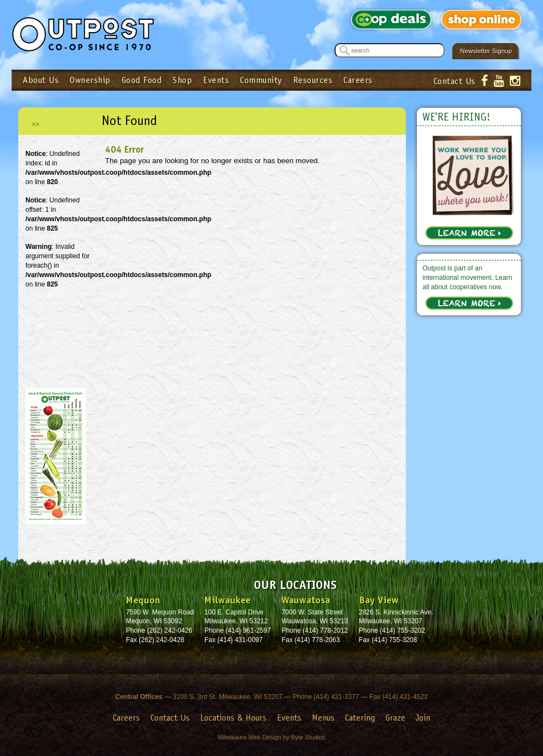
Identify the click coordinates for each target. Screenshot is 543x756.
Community (261, 80)
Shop (182, 80)
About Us (41, 80)
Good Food (142, 80)
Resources (313, 80)
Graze (395, 718)
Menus (323, 718)
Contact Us (455, 81)
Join (423, 718)
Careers (358, 80)
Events (216, 80)
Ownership (90, 80)
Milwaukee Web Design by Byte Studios (271, 737)
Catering (360, 718)
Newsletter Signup (486, 51)
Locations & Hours (233, 718)
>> (35, 124)
